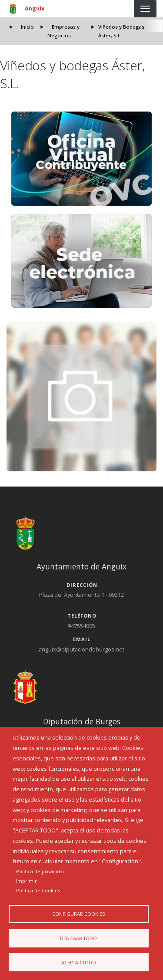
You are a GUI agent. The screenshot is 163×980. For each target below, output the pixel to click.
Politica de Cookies (38, 890)
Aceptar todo (79, 962)
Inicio (27, 27)
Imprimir (27, 881)
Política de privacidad (41, 871)
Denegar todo (78, 938)
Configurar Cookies (78, 914)
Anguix (35, 8)
